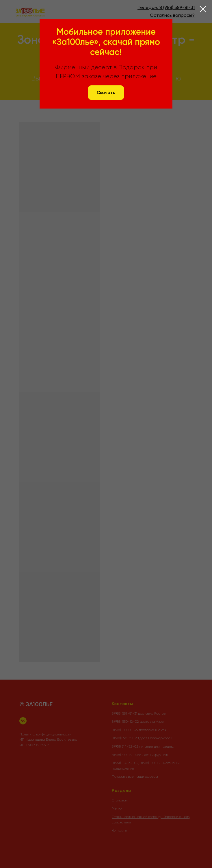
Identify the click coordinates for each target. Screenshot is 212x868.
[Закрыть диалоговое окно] (203, 9)
